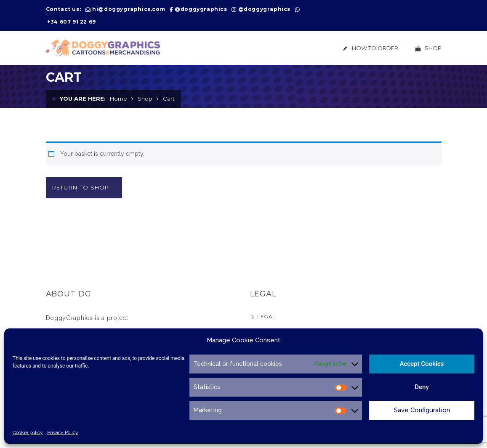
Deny (422, 387)
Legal (266, 316)
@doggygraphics (201, 9)
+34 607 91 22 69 (72, 22)
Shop (145, 99)
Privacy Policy (63, 432)
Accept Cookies (422, 364)
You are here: (83, 99)
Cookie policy (28, 432)
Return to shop (81, 187)
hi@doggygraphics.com (129, 9)
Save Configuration (422, 410)
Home (118, 99)
